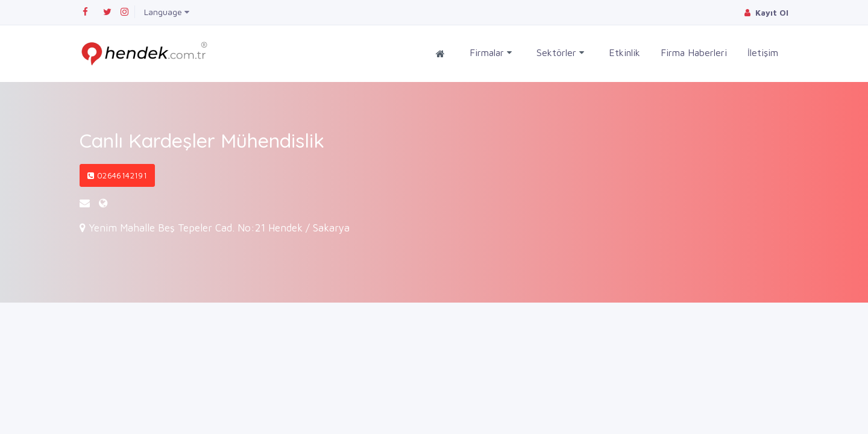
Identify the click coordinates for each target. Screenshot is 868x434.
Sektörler (560, 53)
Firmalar (491, 53)
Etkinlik (624, 52)
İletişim (763, 52)
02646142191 (117, 175)
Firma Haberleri (694, 52)
